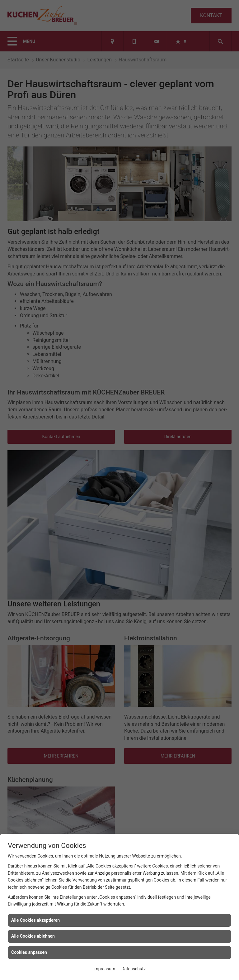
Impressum (104, 969)
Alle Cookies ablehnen (33, 936)
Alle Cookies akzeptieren (35, 920)
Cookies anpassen (29, 952)
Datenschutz (134, 969)
